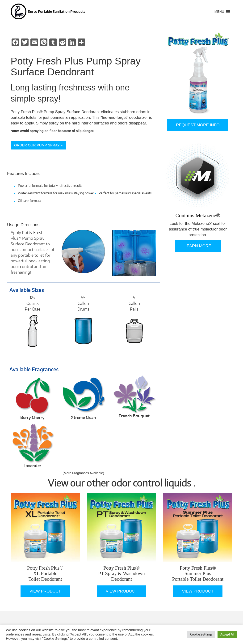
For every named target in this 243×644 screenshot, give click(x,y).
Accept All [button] (227, 634)
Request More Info (198, 125)
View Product (45, 591)
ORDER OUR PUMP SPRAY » (38, 145)
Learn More (198, 246)
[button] (219, 12)
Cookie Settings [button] (201, 634)
